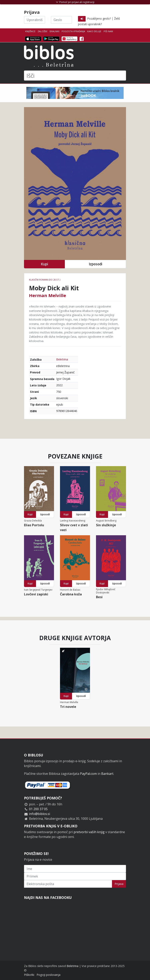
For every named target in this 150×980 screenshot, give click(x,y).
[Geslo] (61, 20)
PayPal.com (88, 774)
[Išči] (75, 76)
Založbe (42, 31)
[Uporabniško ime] (34, 20)
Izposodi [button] (95, 264)
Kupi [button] (44, 264)
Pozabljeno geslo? (99, 18)
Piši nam (108, 31)
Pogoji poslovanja (48, 975)
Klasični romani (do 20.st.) (45, 280)
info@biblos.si (39, 814)
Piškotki (29, 975)
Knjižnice (30, 31)
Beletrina (62, 359)
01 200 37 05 (38, 809)
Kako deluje (94, 31)
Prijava (119, 884)
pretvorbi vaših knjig (89, 832)
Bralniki (54, 31)
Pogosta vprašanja (73, 31)
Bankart (107, 774)
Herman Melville (47, 295)
